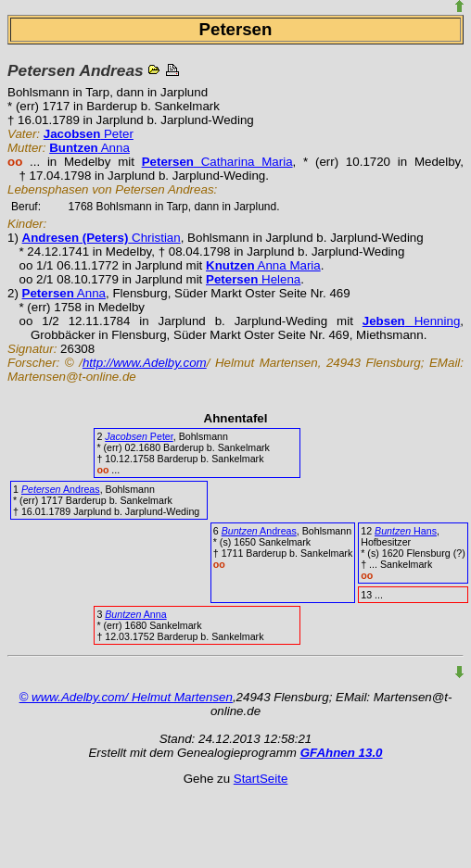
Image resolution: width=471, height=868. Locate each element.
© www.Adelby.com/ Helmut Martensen (126, 697)
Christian (102, 238)
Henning (412, 321)
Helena (253, 279)
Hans (406, 531)
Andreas (61, 489)
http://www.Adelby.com (145, 363)
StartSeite (261, 779)
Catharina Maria (217, 162)
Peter (89, 134)
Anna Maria (263, 265)
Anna (89, 148)
